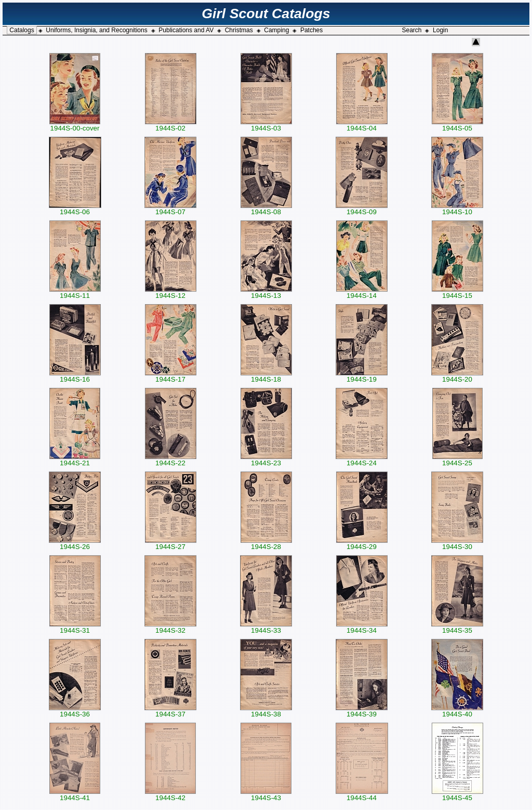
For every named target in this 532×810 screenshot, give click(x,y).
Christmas (239, 30)
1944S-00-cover (75, 125)
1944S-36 (75, 711)
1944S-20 (457, 376)
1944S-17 (171, 376)
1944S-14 (362, 292)
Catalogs (22, 30)
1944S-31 (75, 627)
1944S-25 (457, 460)
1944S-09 (362, 209)
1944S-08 (266, 209)
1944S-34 (362, 627)
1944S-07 (170, 209)
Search (411, 30)
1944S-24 (362, 460)
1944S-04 (362, 125)
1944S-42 (170, 795)
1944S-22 (171, 460)
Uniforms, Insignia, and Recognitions (96, 30)
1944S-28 (266, 544)
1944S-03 (266, 125)
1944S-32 (170, 627)
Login (440, 30)
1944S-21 (75, 460)
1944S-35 (457, 627)
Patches (311, 30)
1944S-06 (75, 209)
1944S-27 (171, 544)
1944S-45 (457, 795)
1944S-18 (266, 376)
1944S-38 (266, 711)
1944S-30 (457, 544)
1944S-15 (457, 292)
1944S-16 (75, 376)
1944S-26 (75, 544)
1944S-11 (75, 292)
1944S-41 (75, 795)
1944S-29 (362, 544)
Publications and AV (186, 30)
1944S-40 (457, 711)
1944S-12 (171, 292)
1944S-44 (362, 795)
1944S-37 (170, 711)
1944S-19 (362, 376)
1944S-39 (362, 711)
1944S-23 (266, 460)
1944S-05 (457, 125)
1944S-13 (266, 292)
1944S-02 (171, 125)
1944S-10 (457, 209)
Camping (276, 30)
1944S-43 (266, 795)
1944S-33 (266, 627)
